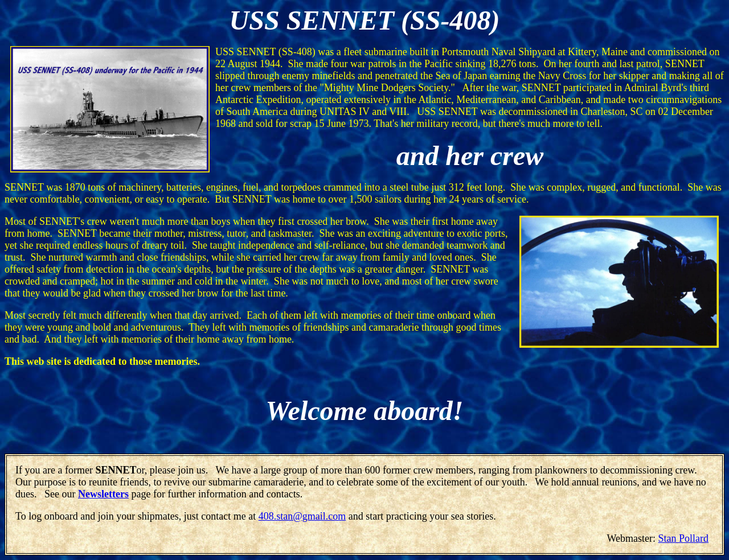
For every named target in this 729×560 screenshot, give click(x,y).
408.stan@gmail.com (302, 516)
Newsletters (103, 494)
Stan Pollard (684, 538)
